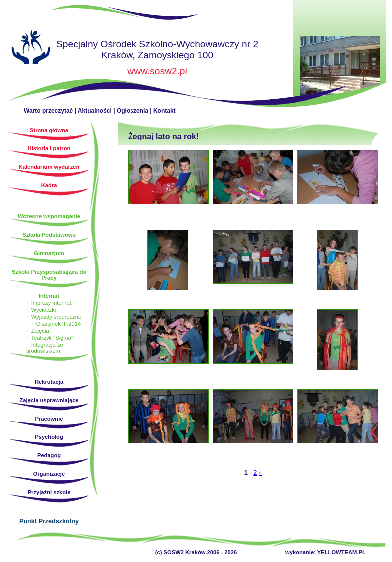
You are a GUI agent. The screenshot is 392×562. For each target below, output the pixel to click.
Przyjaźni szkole (49, 492)
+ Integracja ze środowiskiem (45, 348)
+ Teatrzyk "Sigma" (50, 338)
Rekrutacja (49, 382)
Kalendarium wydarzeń (49, 167)
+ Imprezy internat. (50, 303)
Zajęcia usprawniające (49, 400)
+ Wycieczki (41, 310)
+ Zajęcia (38, 331)
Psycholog (49, 437)
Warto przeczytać (48, 111)
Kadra (49, 185)
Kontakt (165, 111)
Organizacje (49, 474)
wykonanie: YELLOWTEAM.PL (326, 552)
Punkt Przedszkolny (49, 521)
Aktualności (95, 111)
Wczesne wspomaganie (49, 216)
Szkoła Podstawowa (49, 235)
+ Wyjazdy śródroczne (54, 317)
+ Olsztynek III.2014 (56, 324)
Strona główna (31, 48)
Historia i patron (49, 148)
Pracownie (49, 419)
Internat (49, 296)
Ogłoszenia (132, 111)
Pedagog (49, 455)
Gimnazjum (49, 253)
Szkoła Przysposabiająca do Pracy (49, 275)
